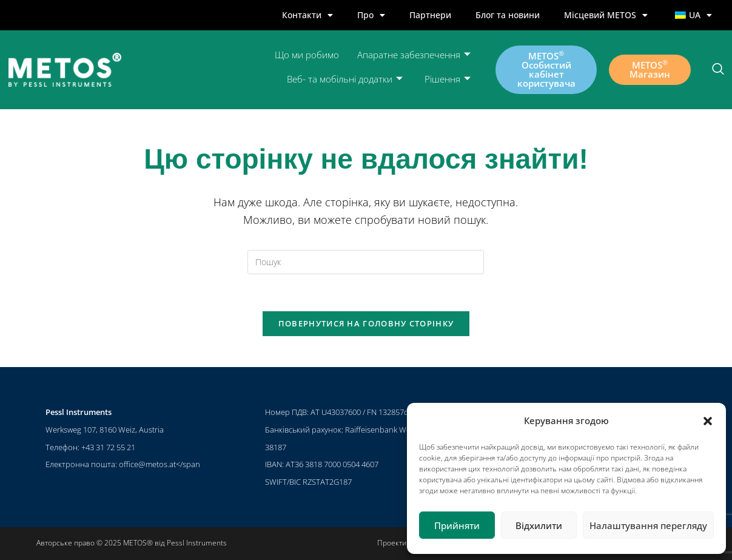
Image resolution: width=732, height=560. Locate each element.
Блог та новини (508, 15)
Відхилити (539, 525)
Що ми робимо (307, 55)
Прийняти (457, 525)
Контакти (307, 15)
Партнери (430, 15)
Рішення (448, 79)
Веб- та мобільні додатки (345, 79)
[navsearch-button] (718, 70)
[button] (708, 421)
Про (371, 15)
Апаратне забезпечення (414, 55)
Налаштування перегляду (648, 525)
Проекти (392, 543)
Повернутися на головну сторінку (366, 323)
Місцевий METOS (606, 15)
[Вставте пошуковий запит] (366, 262)
